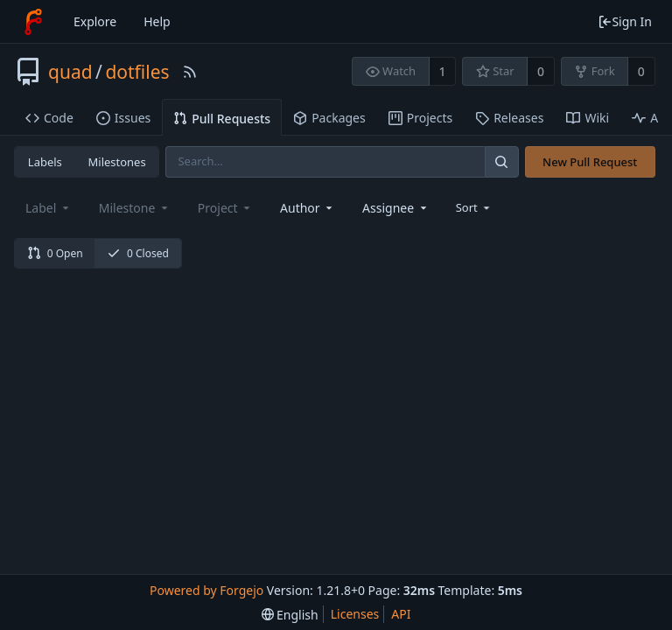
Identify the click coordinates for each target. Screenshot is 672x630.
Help (157, 21)
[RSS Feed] (190, 72)
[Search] (501, 161)
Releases (509, 118)
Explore (95, 21)
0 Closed (138, 253)
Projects (420, 118)
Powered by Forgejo (206, 590)
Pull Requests (222, 119)
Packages (329, 118)
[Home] (33, 22)
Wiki (588, 118)
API (401, 614)
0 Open (55, 253)
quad (70, 72)
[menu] (475, 207)
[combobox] (308, 208)
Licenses (355, 614)
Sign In (625, 21)
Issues (123, 118)
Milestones (117, 162)
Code (49, 118)
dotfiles (137, 72)
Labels (45, 162)
